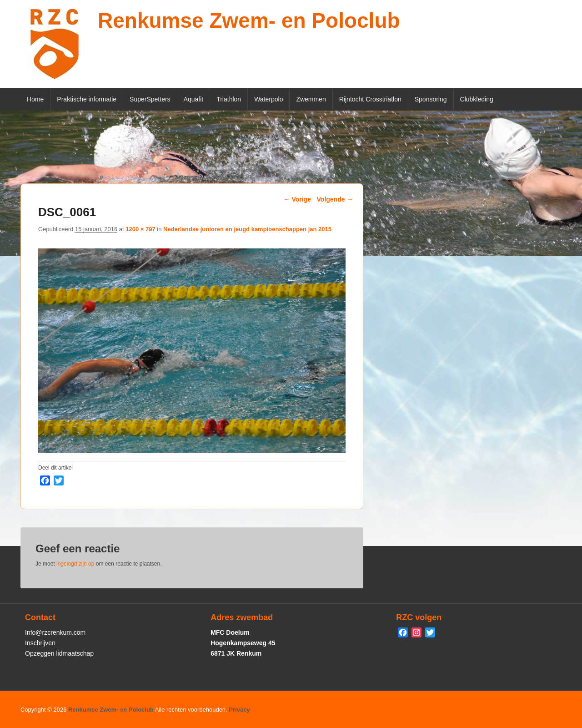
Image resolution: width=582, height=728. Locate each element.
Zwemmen (311, 99)
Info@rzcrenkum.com (55, 632)
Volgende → (335, 199)
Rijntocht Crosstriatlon (370, 99)
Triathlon (229, 99)
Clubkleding (477, 99)
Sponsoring (431, 99)
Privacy (239, 710)
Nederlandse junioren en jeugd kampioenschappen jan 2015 (247, 229)
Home (35, 99)
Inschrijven (40, 643)
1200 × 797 (140, 229)
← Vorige (297, 199)
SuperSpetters (150, 99)
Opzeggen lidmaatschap (59, 653)
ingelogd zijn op (75, 564)
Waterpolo (268, 99)
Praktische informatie (87, 99)
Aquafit (194, 99)
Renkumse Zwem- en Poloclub (249, 20)
